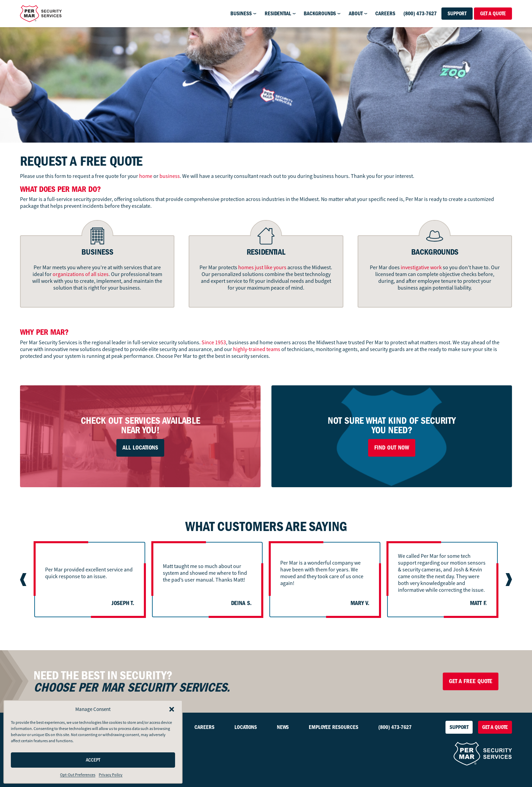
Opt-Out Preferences (78, 775)
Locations (246, 727)
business (170, 176)
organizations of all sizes (81, 274)
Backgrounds (320, 14)
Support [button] (457, 14)
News (283, 727)
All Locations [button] (140, 448)
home (146, 176)
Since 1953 (214, 343)
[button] (172, 709)
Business (241, 14)
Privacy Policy (111, 775)
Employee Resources (334, 727)
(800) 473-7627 (420, 14)
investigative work (421, 268)
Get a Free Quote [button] (471, 681)
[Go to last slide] (24, 580)
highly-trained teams (257, 349)
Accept (93, 760)
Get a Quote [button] (493, 14)
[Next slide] (508, 580)
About (356, 14)
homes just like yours (262, 268)
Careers (385, 14)
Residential (278, 14)
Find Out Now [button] (392, 448)
